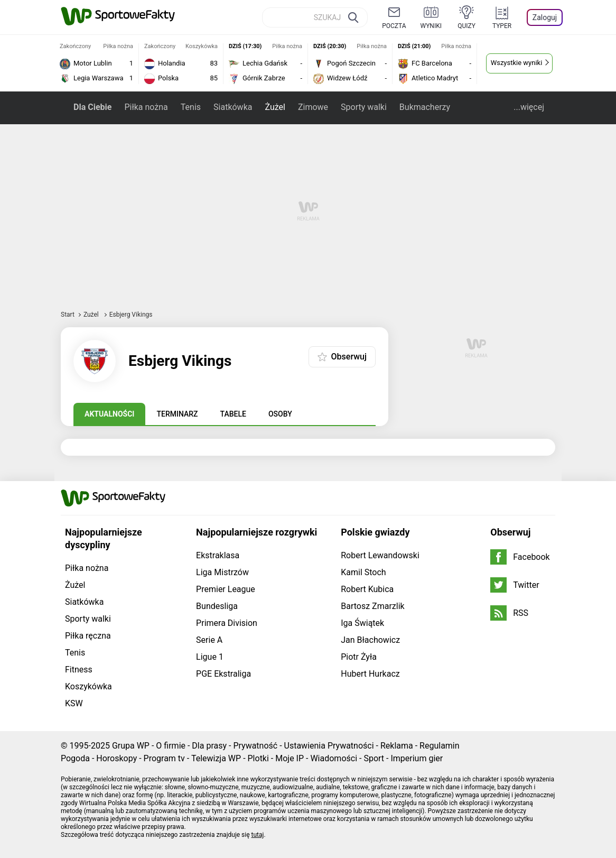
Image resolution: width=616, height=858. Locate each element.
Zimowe (313, 107)
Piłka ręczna (88, 636)
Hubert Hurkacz (370, 674)
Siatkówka (233, 107)
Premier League (226, 589)
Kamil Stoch (363, 572)
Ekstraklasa (218, 555)
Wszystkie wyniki (517, 63)
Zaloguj (545, 17)
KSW (74, 703)
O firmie (171, 746)
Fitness (79, 670)
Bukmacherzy (425, 107)
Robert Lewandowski (380, 555)
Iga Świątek (362, 623)
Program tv (164, 758)
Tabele (233, 414)
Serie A (209, 640)
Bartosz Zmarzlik (372, 606)
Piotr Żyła (359, 657)
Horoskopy (116, 758)
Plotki (258, 758)
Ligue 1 (210, 657)
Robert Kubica (367, 589)
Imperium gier (417, 758)
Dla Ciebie (92, 107)
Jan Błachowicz (370, 640)
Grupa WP (131, 746)
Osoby (280, 414)
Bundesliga (217, 606)
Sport (374, 758)
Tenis (191, 107)
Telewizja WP (216, 758)
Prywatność (255, 746)
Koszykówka (88, 686)
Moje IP (290, 758)
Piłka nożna (146, 107)
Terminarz (177, 414)
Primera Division (227, 623)
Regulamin (440, 746)
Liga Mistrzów (222, 572)
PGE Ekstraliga (223, 674)
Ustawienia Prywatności (329, 746)
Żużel (275, 107)
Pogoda (75, 758)
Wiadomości (334, 758)
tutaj (258, 835)
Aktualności (109, 414)
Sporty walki (364, 107)
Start (68, 315)
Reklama (397, 746)
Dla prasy (209, 746)
